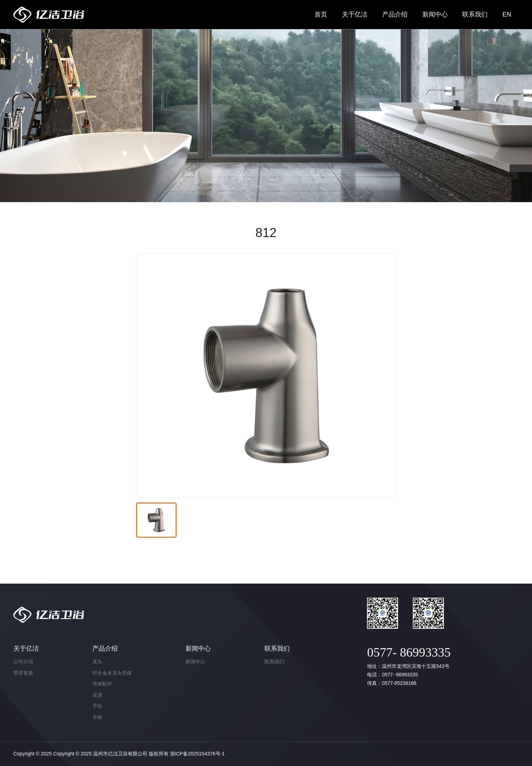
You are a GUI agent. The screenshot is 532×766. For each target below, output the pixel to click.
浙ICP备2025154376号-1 (197, 754)
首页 (321, 14)
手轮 (97, 706)
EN (507, 14)
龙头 (97, 662)
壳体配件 (102, 684)
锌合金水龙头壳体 (112, 673)
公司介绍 (23, 662)
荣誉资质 (23, 673)
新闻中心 (435, 14)
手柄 (97, 717)
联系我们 (475, 14)
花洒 (97, 695)
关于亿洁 (355, 14)
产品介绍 (395, 14)
